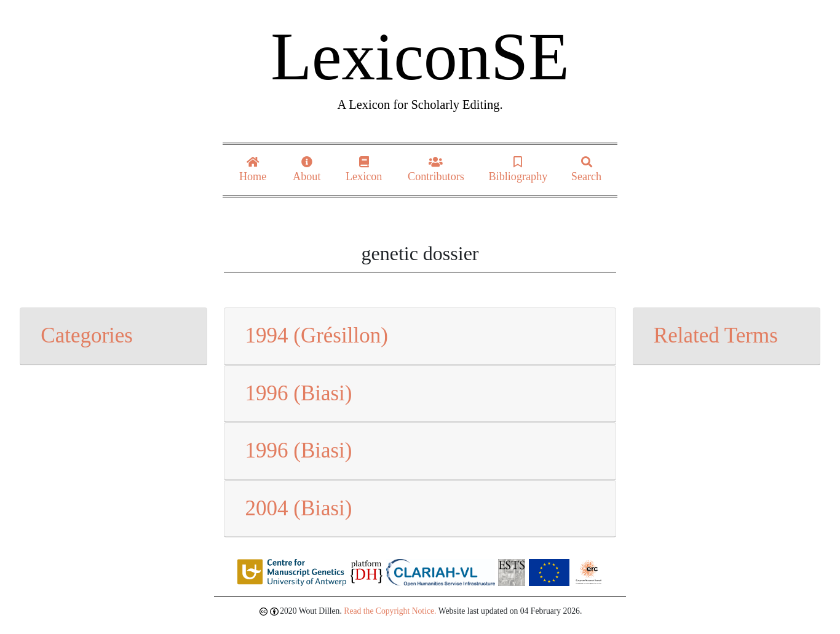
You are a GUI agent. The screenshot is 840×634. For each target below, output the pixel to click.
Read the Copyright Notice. (390, 611)
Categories (87, 335)
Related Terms (716, 335)
